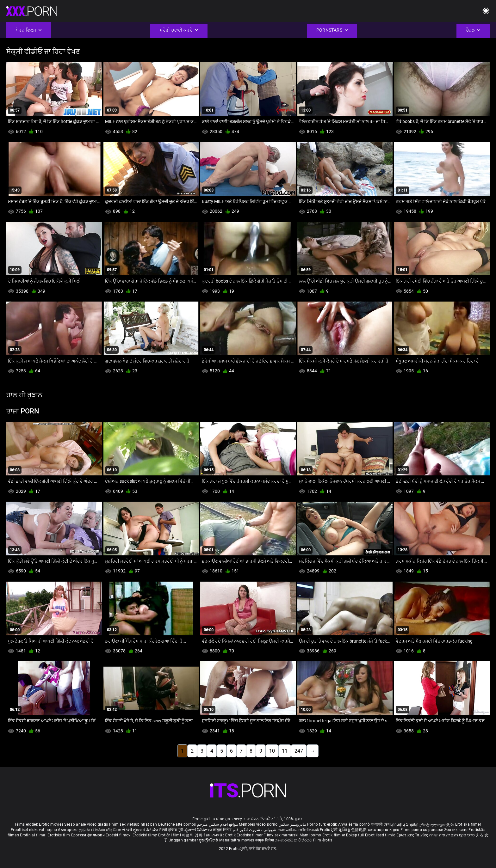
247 (299, 751)
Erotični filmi (170, 835)
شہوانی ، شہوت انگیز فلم (255, 830)
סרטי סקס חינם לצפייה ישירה (452, 835)
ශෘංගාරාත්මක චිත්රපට (294, 840)
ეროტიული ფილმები (437, 824)
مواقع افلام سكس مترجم (217, 824)
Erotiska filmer (468, 824)
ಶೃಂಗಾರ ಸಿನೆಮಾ (146, 830)
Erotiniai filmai (34, 835)
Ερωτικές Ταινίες (413, 835)
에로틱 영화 (193, 835)
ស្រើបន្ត (345, 830)
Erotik (231, 835)
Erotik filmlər (334, 835)
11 (285, 751)
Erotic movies (52, 824)
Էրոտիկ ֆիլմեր (405, 824)
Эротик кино (456, 830)
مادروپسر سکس (292, 824)
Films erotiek (26, 824)
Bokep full (355, 835)
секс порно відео (384, 830)
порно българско (62, 830)
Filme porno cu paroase (422, 830)
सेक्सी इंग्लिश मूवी (171, 830)
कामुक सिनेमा (223, 830)
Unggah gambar (184, 840)
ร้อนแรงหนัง (214, 835)
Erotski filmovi (119, 835)
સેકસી (127, 830)
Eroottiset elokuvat (28, 830)
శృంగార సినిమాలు (199, 830)
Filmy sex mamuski (281, 835)
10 (272, 751)
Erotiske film (59, 835)
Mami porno (310, 835)
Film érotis (323, 840)
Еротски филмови (89, 835)
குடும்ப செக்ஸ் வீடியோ (100, 830)
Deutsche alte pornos (177, 824)
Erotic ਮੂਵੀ (329, 830)
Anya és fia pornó (354, 824)
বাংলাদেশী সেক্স (380, 824)
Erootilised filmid (381, 835)
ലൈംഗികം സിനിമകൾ (299, 830)
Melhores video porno (258, 824)
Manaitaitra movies (237, 840)
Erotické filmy (145, 835)
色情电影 (360, 830)
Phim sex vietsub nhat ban (133, 824)
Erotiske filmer (250, 835)
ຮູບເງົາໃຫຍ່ (209, 840)
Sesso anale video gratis (86, 824)
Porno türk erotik (322, 824)
